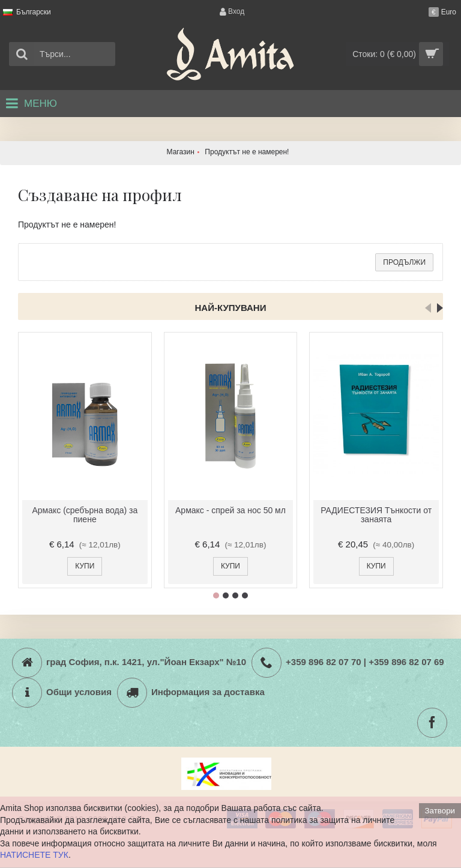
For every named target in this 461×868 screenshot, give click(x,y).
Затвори (440, 811)
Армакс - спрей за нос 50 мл (230, 510)
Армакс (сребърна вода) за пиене (85, 515)
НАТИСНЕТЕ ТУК (34, 855)
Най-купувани (231, 308)
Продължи (404, 262)
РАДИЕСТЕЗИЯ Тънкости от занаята (376, 515)
